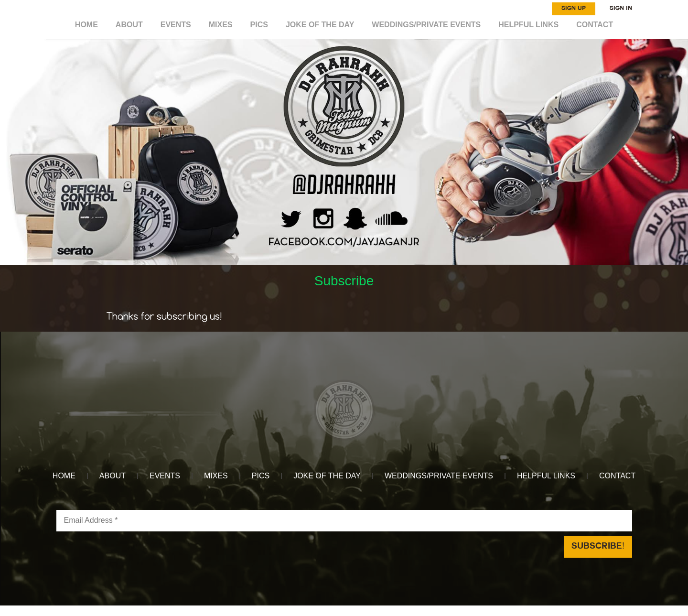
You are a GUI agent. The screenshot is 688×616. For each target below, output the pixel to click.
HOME (86, 25)
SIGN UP (574, 9)
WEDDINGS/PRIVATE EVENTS (426, 25)
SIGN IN (621, 9)
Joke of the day (320, 25)
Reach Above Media (415, 611)
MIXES (221, 25)
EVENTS (176, 25)
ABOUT (129, 25)
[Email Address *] (344, 521)
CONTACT (595, 25)
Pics (259, 25)
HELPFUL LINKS (528, 25)
